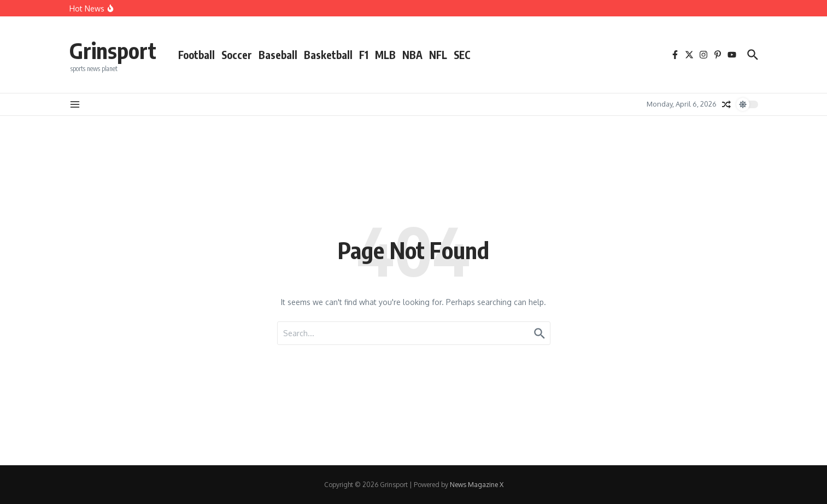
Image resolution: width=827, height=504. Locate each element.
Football (197, 55)
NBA (412, 55)
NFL (438, 55)
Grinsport (113, 50)
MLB (385, 55)
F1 (364, 55)
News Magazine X (477, 485)
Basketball (328, 55)
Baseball (278, 55)
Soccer (237, 55)
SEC (462, 55)
